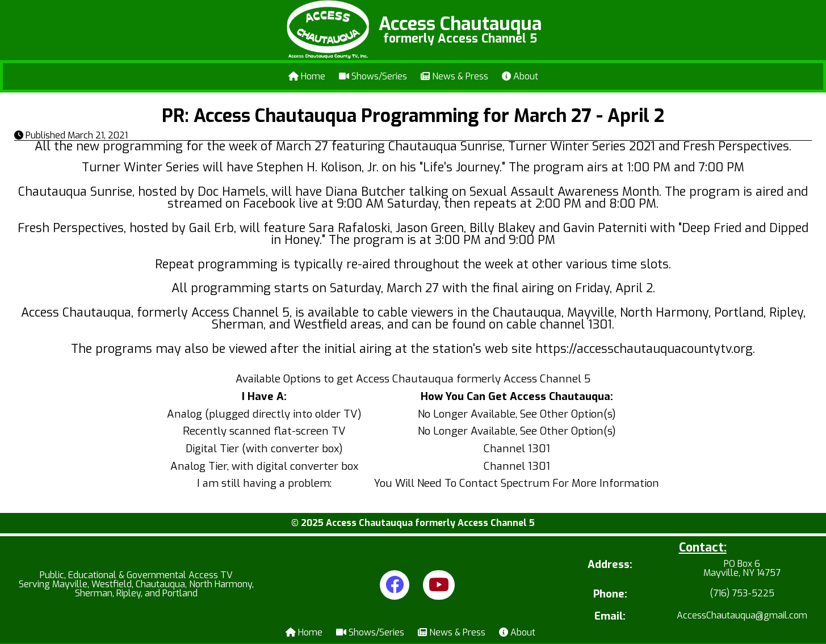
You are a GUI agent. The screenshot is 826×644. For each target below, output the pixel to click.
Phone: (610, 594)
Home (307, 76)
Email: (610, 616)
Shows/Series (373, 76)
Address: (610, 565)
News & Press (454, 76)
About (520, 76)
